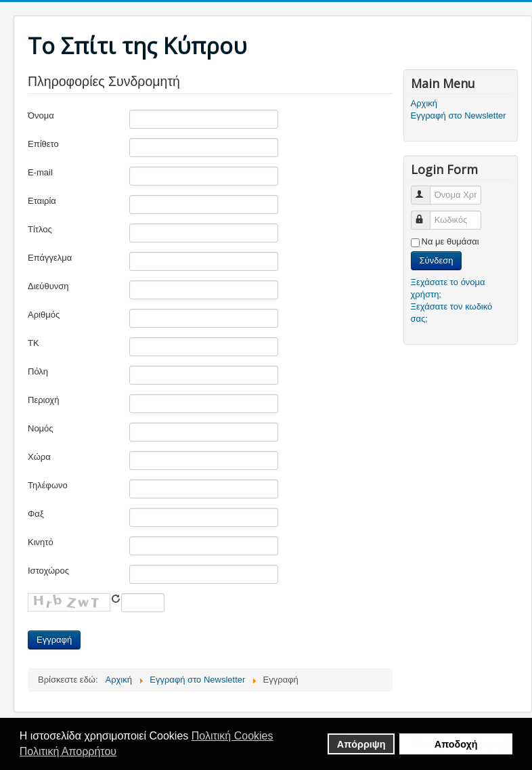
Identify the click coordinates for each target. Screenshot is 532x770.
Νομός (41, 428)
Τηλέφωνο (48, 485)
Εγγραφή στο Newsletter (459, 115)
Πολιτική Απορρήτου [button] (68, 751)
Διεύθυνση (48, 286)
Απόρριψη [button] (361, 744)
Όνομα (41, 115)
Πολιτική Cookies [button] (232, 736)
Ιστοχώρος (48, 571)
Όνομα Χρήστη (427, 189)
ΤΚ (34, 343)
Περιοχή (43, 400)
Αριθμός (44, 315)
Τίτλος (40, 229)
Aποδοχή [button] (456, 744)
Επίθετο (43, 144)
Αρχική (424, 103)
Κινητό (41, 542)
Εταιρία (42, 201)
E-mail (40, 172)
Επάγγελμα (50, 258)
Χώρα (39, 457)
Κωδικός (427, 214)
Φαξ (36, 514)
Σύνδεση (437, 260)
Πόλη (38, 371)
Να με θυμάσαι (450, 241)
